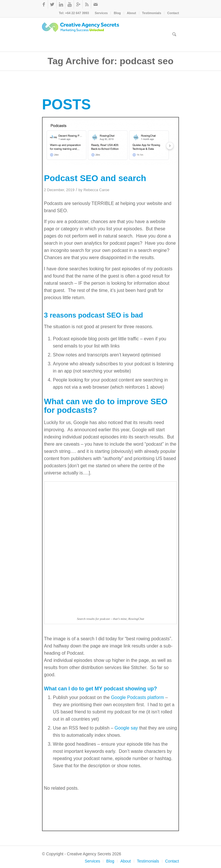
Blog (117, 13)
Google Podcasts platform (138, 697)
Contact (173, 13)
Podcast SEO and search (95, 178)
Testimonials (152, 13)
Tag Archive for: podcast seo (110, 61)
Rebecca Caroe (96, 190)
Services (101, 13)
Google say (126, 728)
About (132, 13)
